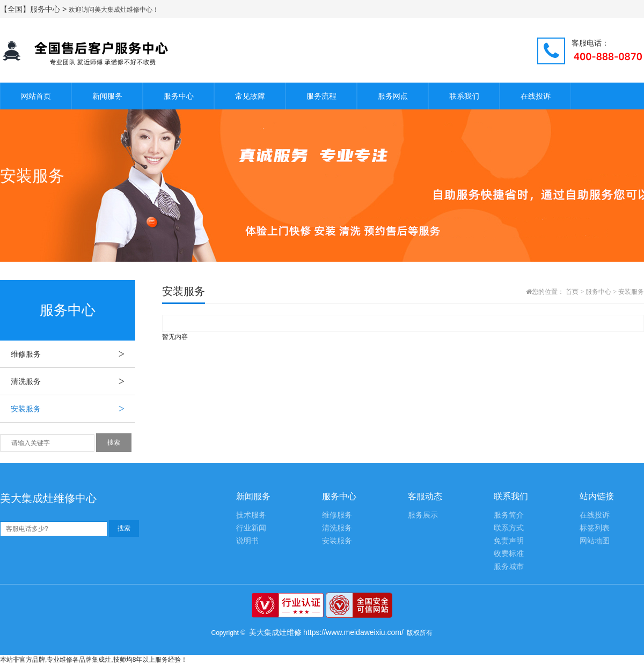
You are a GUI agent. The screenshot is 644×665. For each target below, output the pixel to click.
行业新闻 (251, 528)
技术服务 (251, 515)
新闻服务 (107, 96)
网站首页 (36, 96)
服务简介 (509, 515)
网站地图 (595, 541)
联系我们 (464, 96)
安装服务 (73, 409)
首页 (572, 292)
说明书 (247, 541)
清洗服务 (73, 381)
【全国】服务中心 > (34, 9)
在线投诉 (536, 96)
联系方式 (509, 528)
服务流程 (321, 96)
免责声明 (509, 541)
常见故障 (250, 96)
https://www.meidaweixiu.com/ (353, 632)
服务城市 (509, 567)
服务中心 (179, 96)
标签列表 (595, 528)
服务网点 (393, 96)
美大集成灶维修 (275, 632)
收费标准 (509, 554)
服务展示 (423, 515)
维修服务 (73, 354)
